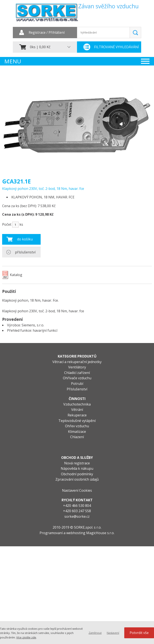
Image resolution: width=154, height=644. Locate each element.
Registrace (37, 33)
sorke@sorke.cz (77, 516)
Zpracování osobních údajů (77, 479)
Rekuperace (77, 415)
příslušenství (25, 252)
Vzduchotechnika (77, 404)
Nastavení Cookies (77, 490)
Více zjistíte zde (26, 637)
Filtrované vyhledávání (117, 47)
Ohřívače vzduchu (77, 378)
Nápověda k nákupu (77, 468)
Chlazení (77, 437)
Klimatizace (77, 432)
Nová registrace (77, 463)
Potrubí (77, 384)
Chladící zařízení (77, 373)
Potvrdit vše (139, 633)
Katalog (16, 275)
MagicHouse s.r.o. (100, 533)
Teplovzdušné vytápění (77, 421)
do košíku (25, 239)
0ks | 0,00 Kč (40, 47)
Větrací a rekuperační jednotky (77, 362)
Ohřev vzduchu (77, 426)
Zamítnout (95, 633)
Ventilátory (77, 367)
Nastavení (113, 633)
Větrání (77, 410)
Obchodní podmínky (77, 474)
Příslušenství (77, 389)
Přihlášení (57, 33)
